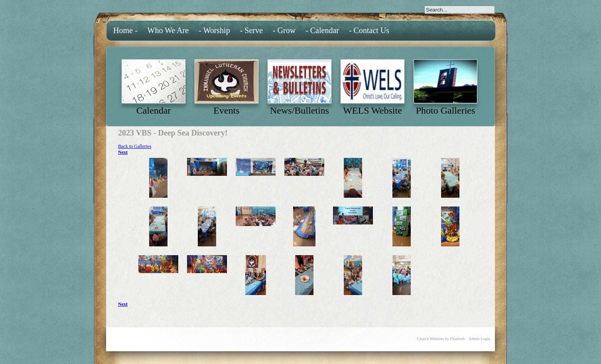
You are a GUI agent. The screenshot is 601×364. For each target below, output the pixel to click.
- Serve (251, 30)
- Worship (214, 30)
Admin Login (479, 339)
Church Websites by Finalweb (441, 339)
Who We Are (168, 30)
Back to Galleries (135, 146)
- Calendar (322, 30)
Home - (125, 30)
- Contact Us (369, 30)
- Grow (284, 30)
